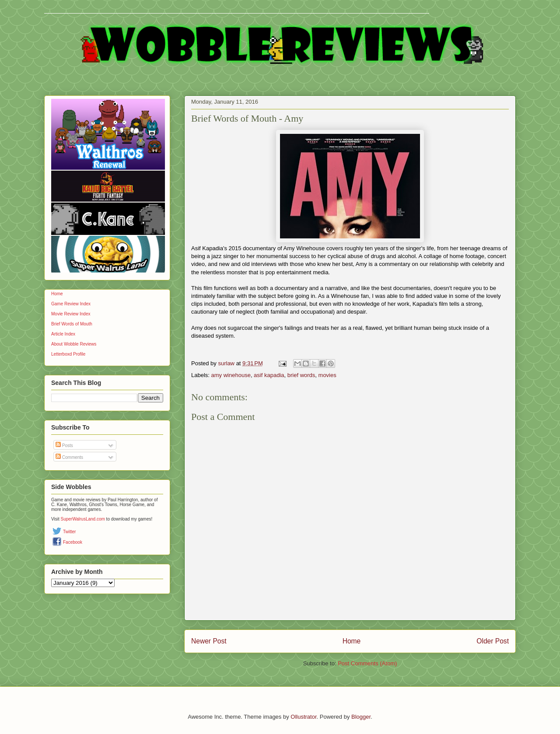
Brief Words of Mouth (72, 324)
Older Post (493, 641)
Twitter (69, 532)
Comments (69, 457)
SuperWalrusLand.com (83, 519)
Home (352, 641)
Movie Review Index (71, 314)
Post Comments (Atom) (367, 663)
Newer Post (209, 641)
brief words (301, 375)
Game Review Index (71, 304)
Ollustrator (303, 717)
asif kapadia (269, 375)
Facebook (73, 542)
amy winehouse (231, 375)
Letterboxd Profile (68, 354)
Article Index (63, 334)
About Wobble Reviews (74, 344)
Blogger (361, 717)
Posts (64, 446)
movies (327, 375)
